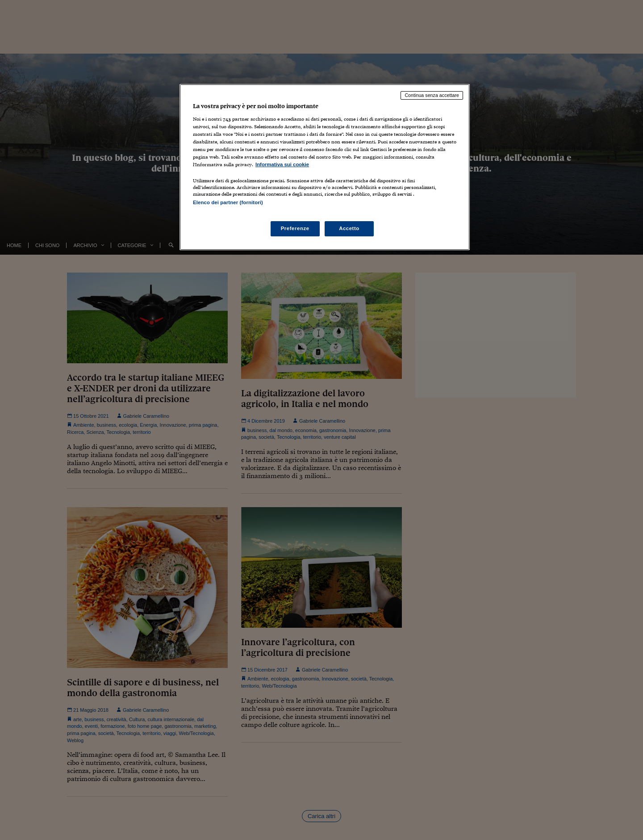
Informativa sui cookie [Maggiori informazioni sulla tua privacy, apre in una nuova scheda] (282, 164)
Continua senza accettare (432, 95)
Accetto (349, 228)
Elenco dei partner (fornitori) (228, 202)
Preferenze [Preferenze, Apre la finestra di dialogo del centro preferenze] (295, 228)
